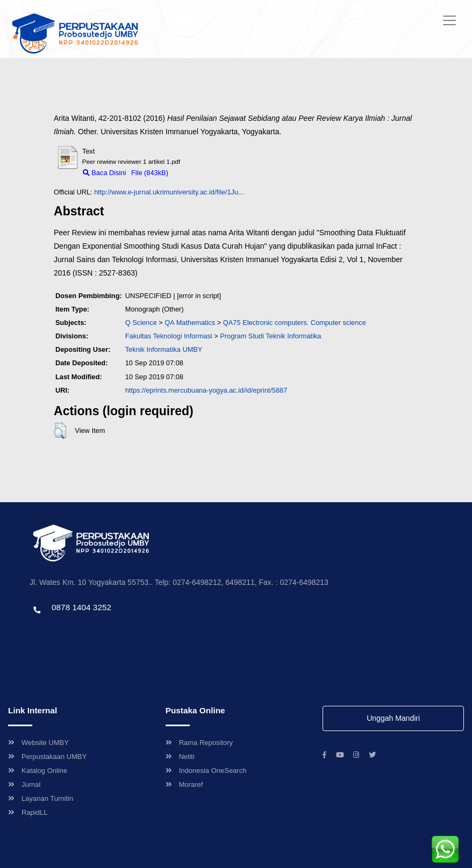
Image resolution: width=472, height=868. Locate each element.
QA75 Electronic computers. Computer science (295, 323)
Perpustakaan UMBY (47, 757)
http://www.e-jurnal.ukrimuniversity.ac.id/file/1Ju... (169, 192)
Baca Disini (105, 173)
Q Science (141, 323)
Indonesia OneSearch (206, 771)
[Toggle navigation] (449, 20)
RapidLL (28, 812)
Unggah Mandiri (393, 718)
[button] (60, 431)
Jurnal (24, 784)
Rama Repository (199, 743)
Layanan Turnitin (41, 798)
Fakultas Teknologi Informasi (169, 336)
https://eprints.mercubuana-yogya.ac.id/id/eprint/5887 (206, 390)
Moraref (184, 784)
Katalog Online (38, 771)
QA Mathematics (190, 323)
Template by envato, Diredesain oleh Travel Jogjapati (110, 630)
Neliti (180, 757)
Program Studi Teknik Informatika (270, 336)
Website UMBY (38, 743)
